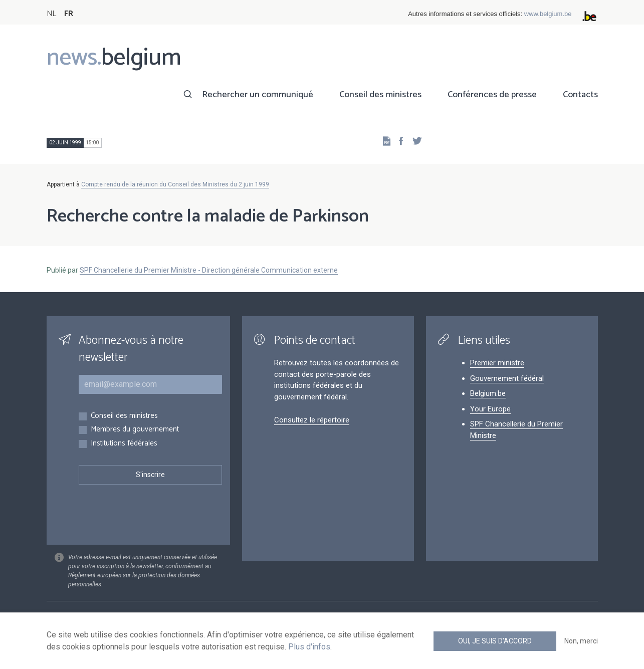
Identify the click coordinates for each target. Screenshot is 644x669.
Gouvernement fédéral (507, 378)
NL (51, 14)
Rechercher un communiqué (258, 95)
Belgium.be (488, 393)
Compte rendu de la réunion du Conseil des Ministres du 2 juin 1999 (175, 184)
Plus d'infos (309, 647)
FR (69, 14)
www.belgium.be (548, 14)
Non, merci (581, 641)
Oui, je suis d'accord (495, 641)
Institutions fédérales (124, 444)
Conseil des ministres (380, 95)
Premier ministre (497, 363)
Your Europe (490, 409)
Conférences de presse (492, 95)
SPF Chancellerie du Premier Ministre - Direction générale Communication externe (209, 270)
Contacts (580, 95)
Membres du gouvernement (135, 430)
